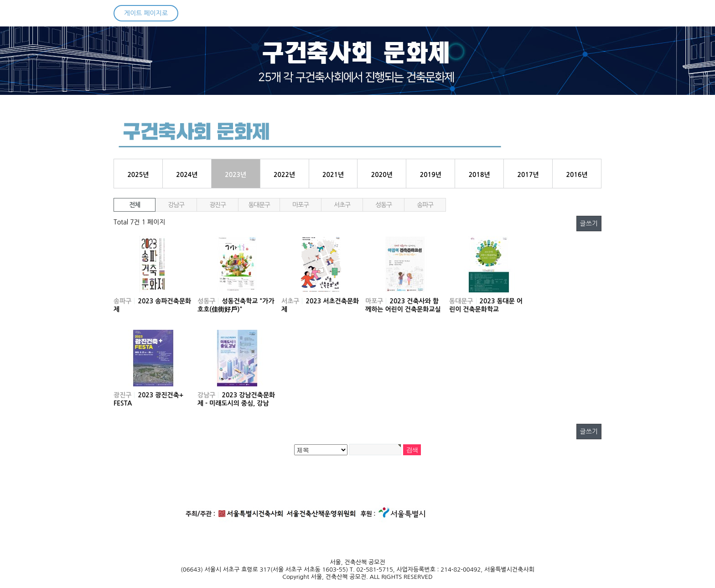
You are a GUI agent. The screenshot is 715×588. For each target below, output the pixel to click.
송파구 (425, 205)
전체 (135, 205)
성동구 (383, 205)
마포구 (300, 205)
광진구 (217, 205)
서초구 (342, 205)
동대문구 (259, 205)
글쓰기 (589, 224)
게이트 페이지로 (146, 13)
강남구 (176, 205)
